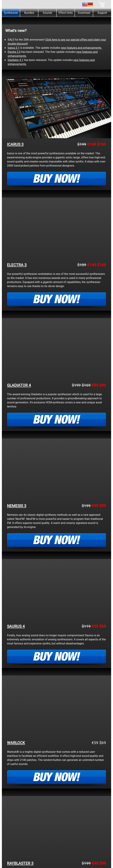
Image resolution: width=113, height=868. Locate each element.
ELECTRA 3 (17, 265)
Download (84, 13)
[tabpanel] (56, 19)
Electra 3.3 (14, 52)
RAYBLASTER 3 (20, 863)
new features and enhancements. (81, 48)
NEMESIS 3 (17, 506)
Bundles (29, 13)
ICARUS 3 (15, 144)
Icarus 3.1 (14, 48)
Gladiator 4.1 (15, 60)
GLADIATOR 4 (19, 385)
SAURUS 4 (16, 626)
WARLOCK (16, 743)
